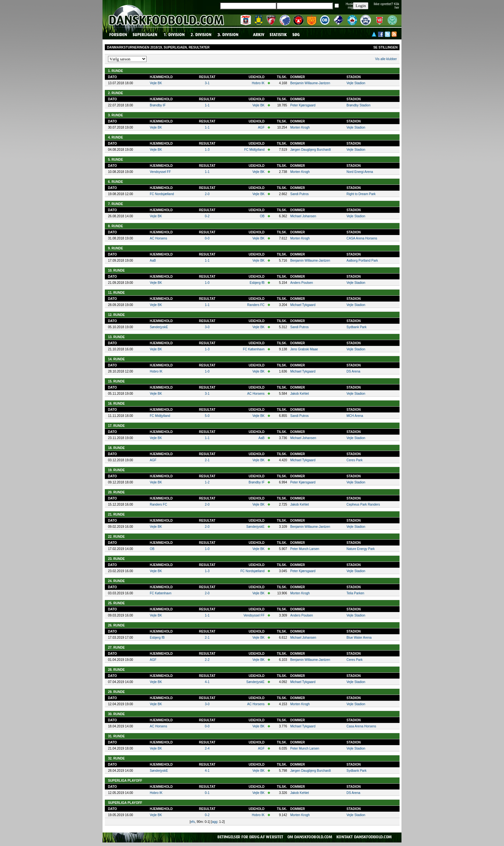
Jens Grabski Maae (304, 349)
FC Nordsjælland (162, 194)
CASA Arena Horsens (362, 238)
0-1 (207, 793)
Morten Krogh (300, 127)
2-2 (207, 660)
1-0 (207, 283)
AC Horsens (158, 238)
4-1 (207, 682)
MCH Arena (355, 416)
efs (193, 822)
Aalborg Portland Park (362, 261)
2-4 (207, 748)
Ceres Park (355, 460)
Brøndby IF (158, 105)
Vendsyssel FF (160, 172)
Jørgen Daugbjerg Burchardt (310, 150)
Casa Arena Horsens (361, 726)
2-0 (207, 194)
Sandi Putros (299, 194)
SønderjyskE (159, 327)
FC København (254, 349)
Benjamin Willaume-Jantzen (310, 83)
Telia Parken (355, 593)
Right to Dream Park (361, 194)
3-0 (207, 327)
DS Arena (353, 371)
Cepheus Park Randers (363, 504)
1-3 (207, 150)
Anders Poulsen (302, 283)
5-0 (207, 416)
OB (262, 216)
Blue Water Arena (359, 638)
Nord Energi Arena (360, 172)
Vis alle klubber (386, 59)
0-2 (207, 216)
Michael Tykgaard (303, 305)
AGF (261, 127)
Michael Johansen (303, 216)
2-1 (207, 460)
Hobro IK (258, 83)
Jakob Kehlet (300, 394)
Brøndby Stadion (359, 105)
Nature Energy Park (361, 549)
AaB (153, 261)
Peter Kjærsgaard (303, 105)
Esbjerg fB (257, 283)
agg (215, 822)
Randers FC (256, 305)
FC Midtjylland (254, 150)
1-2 (207, 482)
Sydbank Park (356, 327)
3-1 (207, 83)
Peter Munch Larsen (305, 549)
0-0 (207, 238)
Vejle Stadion (356, 83)
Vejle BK (156, 83)
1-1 (207, 105)
